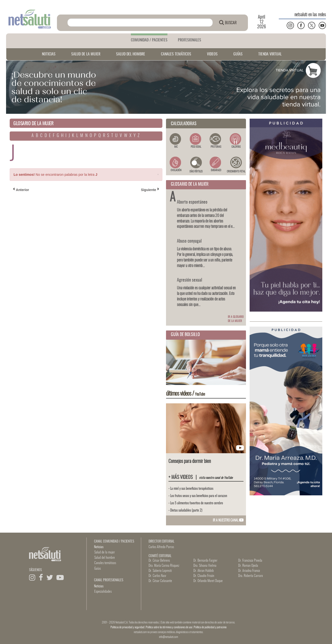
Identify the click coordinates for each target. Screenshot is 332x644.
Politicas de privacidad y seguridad (128, 627)
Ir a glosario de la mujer (236, 319)
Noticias (99, 547)
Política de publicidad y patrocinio (210, 627)
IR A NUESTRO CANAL (228, 521)
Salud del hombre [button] (105, 558)
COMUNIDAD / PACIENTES (149, 40)
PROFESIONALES (190, 40)
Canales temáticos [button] (105, 563)
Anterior (21, 190)
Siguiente (150, 190)
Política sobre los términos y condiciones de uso (169, 627)
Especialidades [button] (103, 592)
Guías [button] (98, 569)
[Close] (158, 174)
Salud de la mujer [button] (105, 552)
